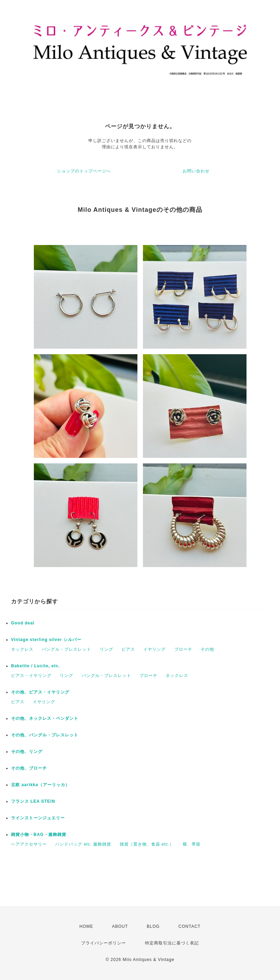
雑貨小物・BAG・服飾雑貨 (39, 835)
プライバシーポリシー (104, 943)
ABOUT (120, 926)
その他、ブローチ (29, 768)
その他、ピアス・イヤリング (40, 692)
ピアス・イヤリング (31, 676)
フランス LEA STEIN (33, 801)
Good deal (23, 623)
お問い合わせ (196, 171)
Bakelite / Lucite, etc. (36, 666)
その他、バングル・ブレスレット (45, 735)
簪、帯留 (192, 844)
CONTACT (190, 926)
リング (107, 649)
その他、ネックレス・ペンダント (45, 718)
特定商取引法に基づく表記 (172, 943)
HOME (86, 926)
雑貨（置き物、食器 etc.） (147, 844)
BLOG (153, 926)
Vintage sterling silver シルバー (46, 640)
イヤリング (155, 649)
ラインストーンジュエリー (38, 818)
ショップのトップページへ (84, 171)
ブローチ (183, 649)
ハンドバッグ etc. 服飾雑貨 (83, 844)
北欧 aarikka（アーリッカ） (40, 785)
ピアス (128, 649)
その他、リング (27, 752)
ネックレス (22, 649)
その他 (207, 649)
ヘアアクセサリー (29, 844)
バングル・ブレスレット (66, 649)
